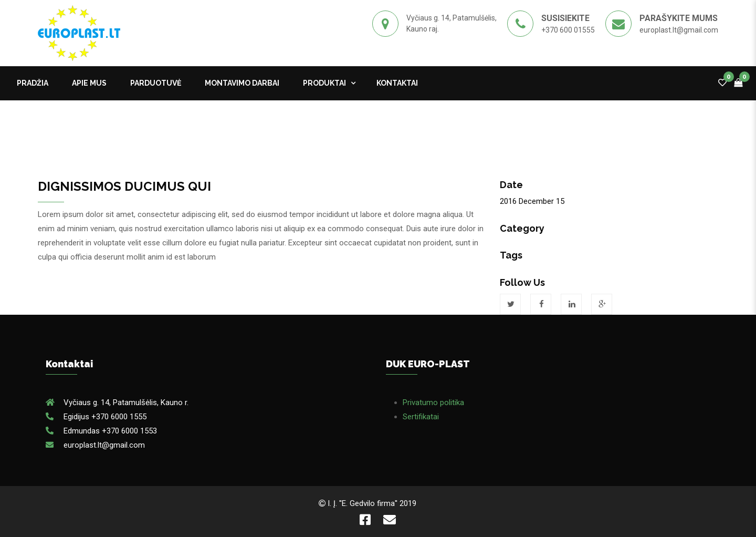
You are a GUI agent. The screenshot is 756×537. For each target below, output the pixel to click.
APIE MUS (89, 83)
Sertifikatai (421, 417)
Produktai (324, 83)
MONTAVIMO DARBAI (242, 83)
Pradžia (33, 83)
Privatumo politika (433, 402)
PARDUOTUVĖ (156, 83)
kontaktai (397, 83)
